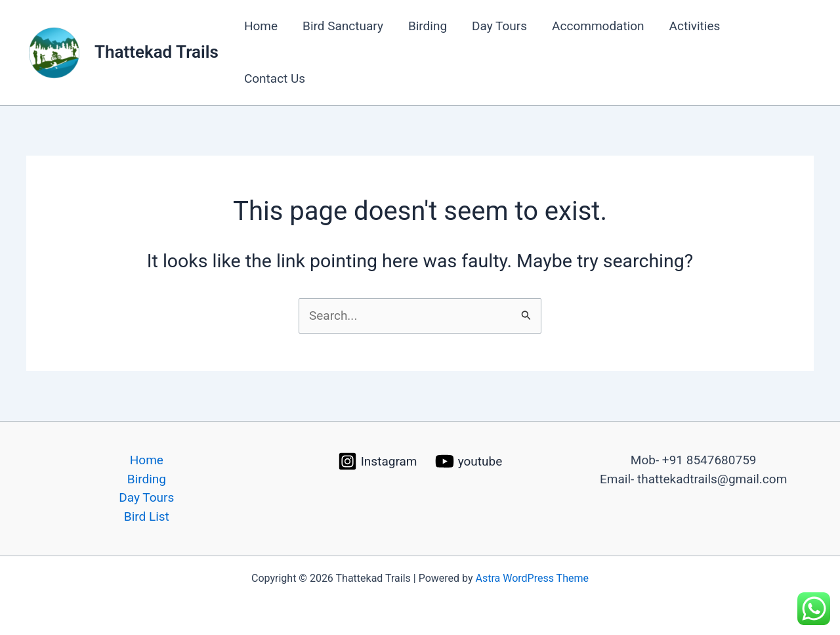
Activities (695, 26)
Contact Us (275, 78)
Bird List (147, 516)
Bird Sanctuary (343, 26)
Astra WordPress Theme (532, 578)
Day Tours (499, 26)
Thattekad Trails (157, 52)
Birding (428, 26)
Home (261, 26)
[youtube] (469, 461)
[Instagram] (377, 461)
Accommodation (598, 26)
